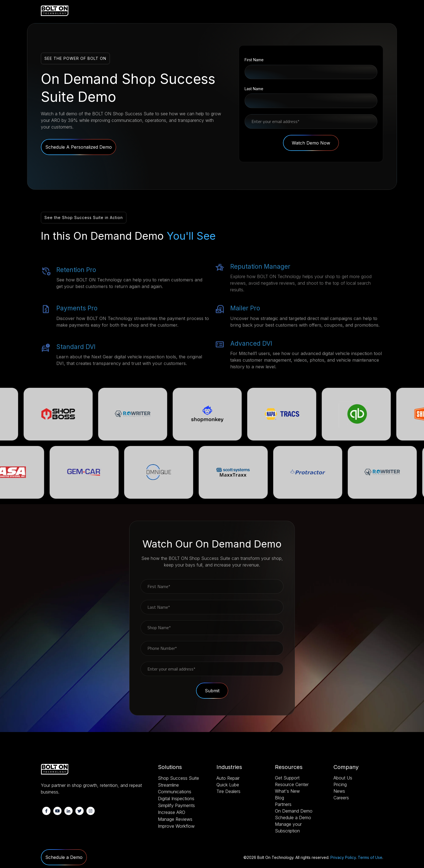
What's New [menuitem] (287, 791)
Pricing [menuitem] (340, 784)
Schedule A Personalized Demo (79, 147)
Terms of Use (370, 857)
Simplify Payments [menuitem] (176, 805)
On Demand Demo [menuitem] (294, 811)
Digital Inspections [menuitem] (176, 798)
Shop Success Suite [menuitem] (178, 778)
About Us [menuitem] (343, 778)
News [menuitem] (339, 791)
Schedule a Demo (64, 857)
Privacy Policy (343, 857)
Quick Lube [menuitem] (228, 785)
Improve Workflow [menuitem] (176, 826)
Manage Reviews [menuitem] (175, 819)
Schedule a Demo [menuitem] (293, 818)
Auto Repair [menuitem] (228, 778)
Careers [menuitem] (341, 798)
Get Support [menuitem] (287, 778)
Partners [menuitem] (283, 804)
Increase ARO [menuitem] (172, 812)
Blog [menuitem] (279, 798)
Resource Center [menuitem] (292, 784)
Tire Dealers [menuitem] (228, 791)
